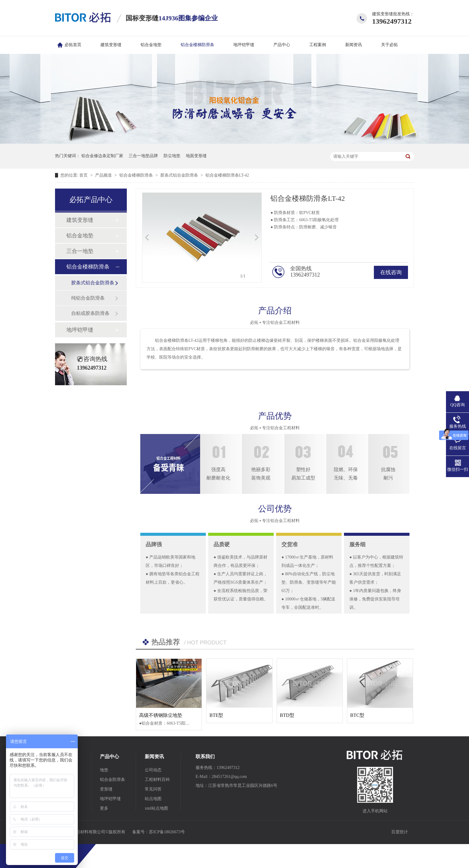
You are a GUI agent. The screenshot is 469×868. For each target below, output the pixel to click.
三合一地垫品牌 (143, 156)
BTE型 (216, 715)
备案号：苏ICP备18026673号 (159, 832)
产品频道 (104, 175)
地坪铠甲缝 (244, 45)
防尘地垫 (172, 156)
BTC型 (357, 715)
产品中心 (282, 45)
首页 (84, 175)
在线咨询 (391, 272)
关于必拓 (389, 45)
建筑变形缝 (111, 45)
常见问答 (153, 789)
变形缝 (106, 789)
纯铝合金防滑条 (88, 298)
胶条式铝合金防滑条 (180, 175)
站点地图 (153, 799)
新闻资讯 (354, 45)
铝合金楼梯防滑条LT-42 (227, 175)
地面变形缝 (196, 156)
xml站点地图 (156, 808)
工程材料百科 (157, 780)
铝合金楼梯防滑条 (197, 45)
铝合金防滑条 (112, 780)
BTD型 (287, 715)
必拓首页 (73, 45)
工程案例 (318, 45)
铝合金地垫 (151, 45)
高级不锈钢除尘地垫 (161, 715)
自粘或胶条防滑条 (90, 313)
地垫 (104, 770)
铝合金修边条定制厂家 (102, 156)
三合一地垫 (80, 251)
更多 (104, 808)
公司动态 (153, 770)
